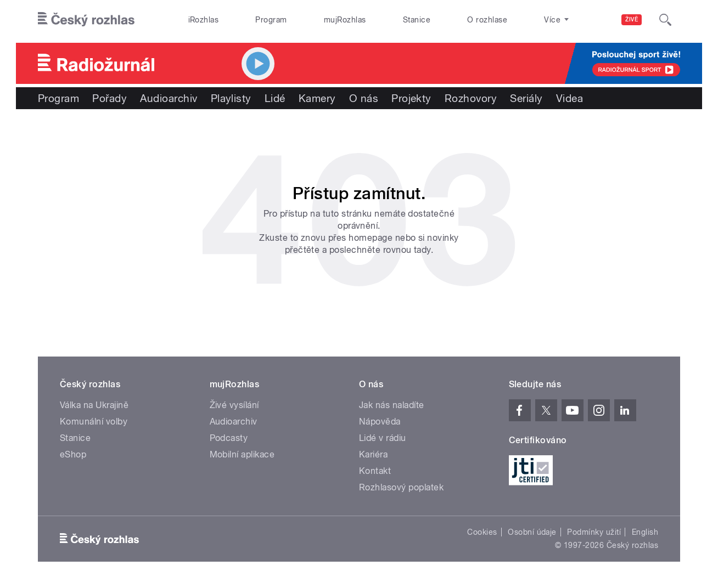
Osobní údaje (532, 532)
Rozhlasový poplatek (401, 487)
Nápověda (380, 422)
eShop (73, 454)
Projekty (411, 98)
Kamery (317, 98)
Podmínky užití (594, 532)
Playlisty (231, 98)
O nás (364, 98)
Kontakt (375, 471)
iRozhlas (204, 20)
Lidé (275, 98)
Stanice (417, 20)
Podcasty (229, 438)
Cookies (482, 532)
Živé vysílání (234, 405)
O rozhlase (487, 20)
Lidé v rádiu (383, 438)
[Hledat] (665, 20)
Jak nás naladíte (392, 405)
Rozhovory (471, 98)
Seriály (526, 98)
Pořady (110, 98)
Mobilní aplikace (242, 454)
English (645, 532)
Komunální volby (94, 422)
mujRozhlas (345, 20)
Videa (570, 98)
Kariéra (373, 454)
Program (271, 20)
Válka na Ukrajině (94, 405)
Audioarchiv (169, 98)
